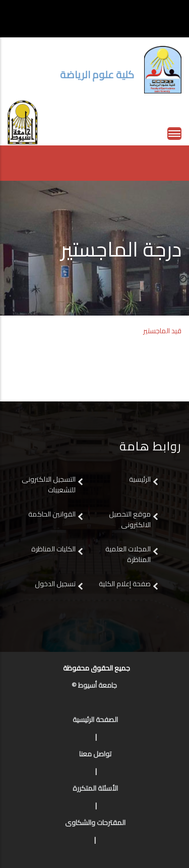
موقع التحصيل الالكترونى (130, 519)
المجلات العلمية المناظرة (128, 554)
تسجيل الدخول (55, 584)
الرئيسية (140, 479)
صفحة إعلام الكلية (125, 584)
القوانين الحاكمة (51, 514)
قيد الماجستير (162, 331)
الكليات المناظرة (53, 549)
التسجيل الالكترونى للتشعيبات (49, 484)
